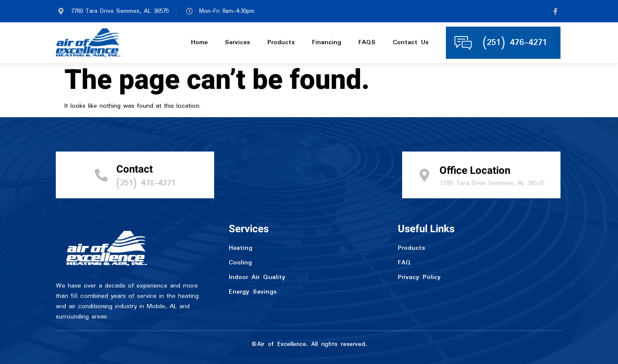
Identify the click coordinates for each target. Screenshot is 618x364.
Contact (135, 169)
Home (199, 43)
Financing (327, 43)
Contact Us (411, 43)
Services (238, 43)
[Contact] (101, 175)
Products (281, 43)
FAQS (367, 43)
